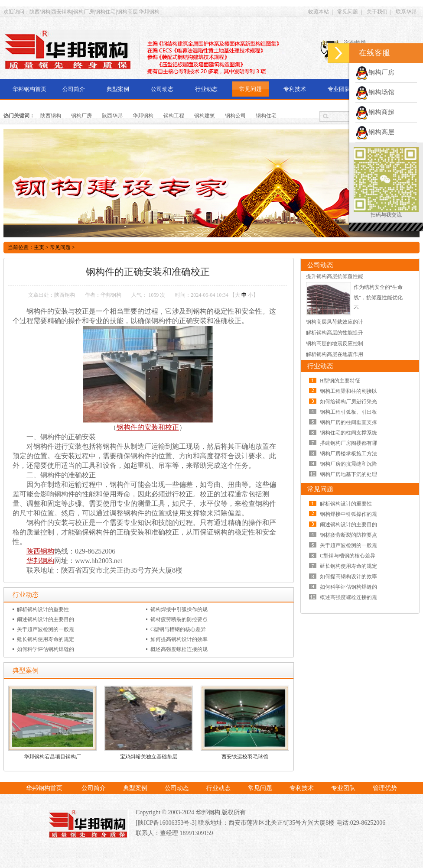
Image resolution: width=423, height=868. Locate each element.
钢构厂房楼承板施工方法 (348, 453)
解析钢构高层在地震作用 (335, 354)
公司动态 (162, 89)
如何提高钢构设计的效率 (179, 639)
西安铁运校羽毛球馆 (245, 757)
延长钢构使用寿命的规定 (46, 639)
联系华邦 (406, 12)
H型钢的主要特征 (340, 381)
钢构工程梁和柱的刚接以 (348, 391)
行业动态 (206, 89)
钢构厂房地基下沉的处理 (348, 474)
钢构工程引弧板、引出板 (348, 412)
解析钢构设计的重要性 (43, 609)
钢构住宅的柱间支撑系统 (348, 433)
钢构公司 (235, 116)
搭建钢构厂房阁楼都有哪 (348, 443)
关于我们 (377, 12)
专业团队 (339, 89)
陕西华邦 (112, 116)
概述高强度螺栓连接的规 (179, 649)
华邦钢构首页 (29, 89)
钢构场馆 (375, 92)
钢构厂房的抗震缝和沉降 (348, 464)
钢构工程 (174, 116)
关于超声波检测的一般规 (46, 629)
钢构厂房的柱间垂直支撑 (348, 422)
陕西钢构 (51, 116)
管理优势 (385, 788)
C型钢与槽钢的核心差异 (178, 629)
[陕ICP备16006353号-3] (167, 823)
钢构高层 (375, 132)
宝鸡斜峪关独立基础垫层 (149, 757)
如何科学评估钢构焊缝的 (46, 649)
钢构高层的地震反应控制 (335, 343)
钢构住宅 (266, 116)
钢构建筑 (205, 116)
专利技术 (295, 89)
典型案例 (118, 89)
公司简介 (74, 89)
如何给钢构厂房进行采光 (348, 402)
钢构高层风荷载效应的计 (335, 322)
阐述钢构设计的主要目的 (46, 619)
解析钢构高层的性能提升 (335, 333)
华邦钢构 (143, 116)
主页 (39, 247)
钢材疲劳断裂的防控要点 (179, 619)
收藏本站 (319, 12)
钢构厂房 (81, 116)
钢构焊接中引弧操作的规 (179, 609)
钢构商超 (375, 112)
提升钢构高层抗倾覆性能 (335, 276)
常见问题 (348, 12)
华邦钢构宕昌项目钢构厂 (52, 757)
